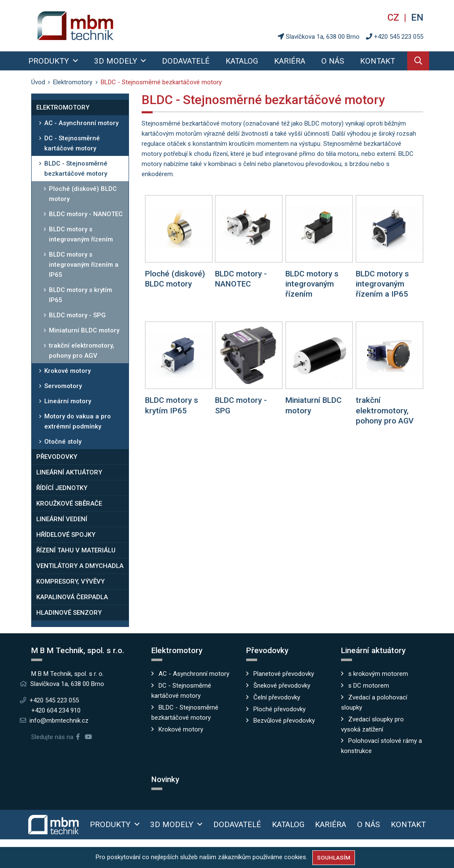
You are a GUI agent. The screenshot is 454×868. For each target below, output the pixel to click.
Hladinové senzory (69, 613)
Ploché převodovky (279, 709)
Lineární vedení (62, 519)
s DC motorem (369, 686)
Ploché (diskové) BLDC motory (83, 194)
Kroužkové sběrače (69, 504)
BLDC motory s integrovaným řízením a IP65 (84, 265)
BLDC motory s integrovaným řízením (81, 234)
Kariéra (290, 61)
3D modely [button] (117, 61)
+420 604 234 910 (56, 710)
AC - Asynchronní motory (81, 123)
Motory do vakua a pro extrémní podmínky (78, 421)
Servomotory (63, 386)
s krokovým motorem (378, 674)
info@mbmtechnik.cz (59, 721)
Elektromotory (63, 107)
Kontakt (377, 61)
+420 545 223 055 (399, 37)
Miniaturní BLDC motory (84, 330)
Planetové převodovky (284, 674)
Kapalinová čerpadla (72, 597)
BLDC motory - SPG (77, 315)
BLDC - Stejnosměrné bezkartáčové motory (76, 169)
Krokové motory (67, 371)
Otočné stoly (63, 442)
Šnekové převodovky (282, 686)
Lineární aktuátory (69, 472)
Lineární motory (68, 401)
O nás (333, 61)
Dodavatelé (186, 61)
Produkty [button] (50, 61)
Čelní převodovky (277, 697)
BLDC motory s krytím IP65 (81, 295)
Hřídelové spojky (66, 535)
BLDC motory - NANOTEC (86, 214)
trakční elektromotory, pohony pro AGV (82, 351)
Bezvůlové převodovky (284, 721)
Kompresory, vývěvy (70, 581)
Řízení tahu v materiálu (76, 550)
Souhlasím (334, 857)
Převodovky (57, 457)
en (417, 17)
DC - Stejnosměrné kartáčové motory (72, 143)
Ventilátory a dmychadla (80, 566)
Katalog (242, 61)
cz (395, 17)
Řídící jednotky (62, 488)
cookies (295, 857)
